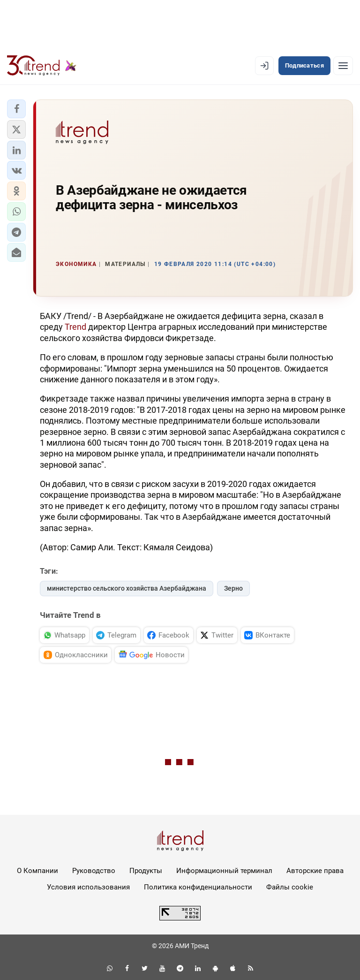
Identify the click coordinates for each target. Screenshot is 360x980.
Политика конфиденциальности (198, 887)
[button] (16, 109)
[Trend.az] (42, 66)
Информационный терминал (224, 871)
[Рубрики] (343, 66)
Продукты (146, 871)
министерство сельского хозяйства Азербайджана (127, 588)
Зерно (233, 588)
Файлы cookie (290, 887)
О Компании (37, 871)
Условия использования (88, 887)
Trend (75, 327)
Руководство (94, 871)
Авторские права (315, 871)
